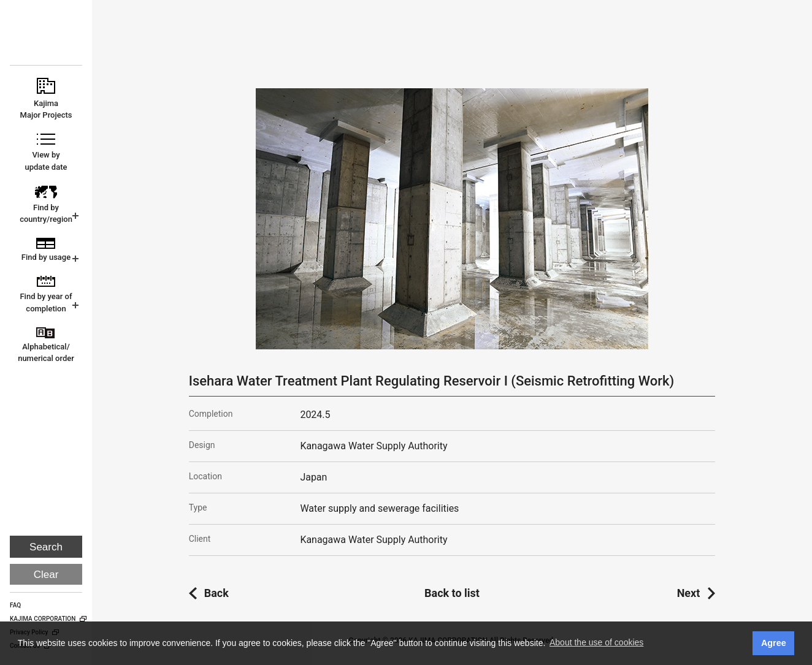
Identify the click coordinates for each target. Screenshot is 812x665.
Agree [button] (774, 643)
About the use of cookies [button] (596, 642)
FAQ (15, 605)
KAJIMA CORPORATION (47, 38)
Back (216, 593)
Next (689, 593)
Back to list (452, 593)
